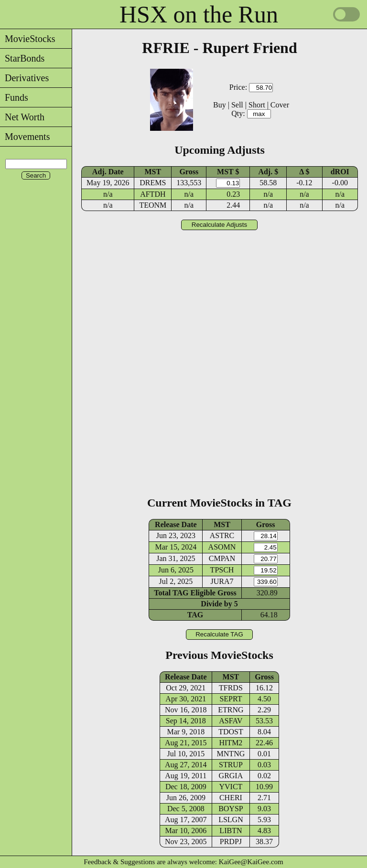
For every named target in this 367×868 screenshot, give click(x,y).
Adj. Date (108, 172)
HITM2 (231, 743)
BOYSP (231, 809)
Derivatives (24, 78)
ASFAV (231, 721)
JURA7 (222, 581)
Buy (220, 105)
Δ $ (304, 172)
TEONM (153, 205)
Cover (280, 105)
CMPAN (222, 558)
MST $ (228, 172)
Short (257, 105)
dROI (340, 172)
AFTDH (153, 194)
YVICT (231, 787)
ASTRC (222, 535)
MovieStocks (28, 39)
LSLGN (231, 820)
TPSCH (222, 570)
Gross (189, 172)
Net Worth (22, 117)
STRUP (231, 765)
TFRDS (231, 688)
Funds (14, 97)
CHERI (231, 798)
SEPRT (231, 699)
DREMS (153, 183)
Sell (237, 105)
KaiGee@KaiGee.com (251, 862)
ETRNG (231, 710)
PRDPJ (231, 842)
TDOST (231, 732)
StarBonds (22, 58)
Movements (25, 137)
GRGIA (231, 776)
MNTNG (231, 754)
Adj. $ (268, 172)
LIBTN (231, 831)
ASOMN (222, 547)
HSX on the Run (199, 14)
